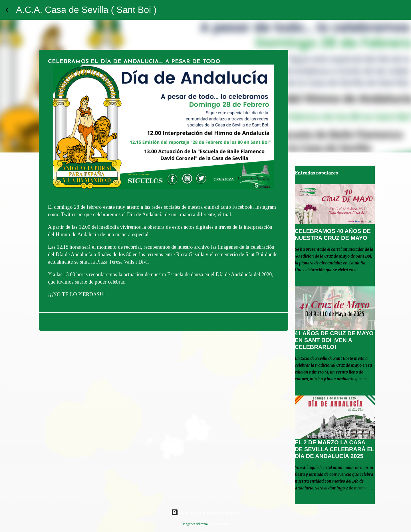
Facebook (242, 207)
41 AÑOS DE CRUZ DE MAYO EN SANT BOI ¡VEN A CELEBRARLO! (334, 340)
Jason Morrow (219, 524)
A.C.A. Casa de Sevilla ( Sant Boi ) (86, 10)
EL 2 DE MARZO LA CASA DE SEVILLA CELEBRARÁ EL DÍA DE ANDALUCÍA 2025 (335, 449)
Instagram (266, 207)
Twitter (68, 214)
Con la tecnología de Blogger (205, 512)
